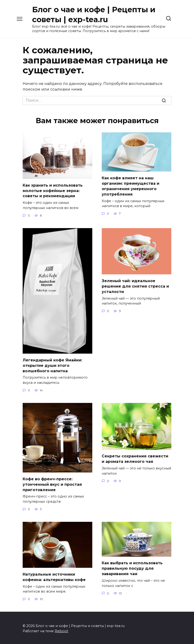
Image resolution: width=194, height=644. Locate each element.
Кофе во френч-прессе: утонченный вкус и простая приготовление (52, 483)
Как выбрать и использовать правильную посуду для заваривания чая (132, 567)
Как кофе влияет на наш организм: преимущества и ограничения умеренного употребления (131, 186)
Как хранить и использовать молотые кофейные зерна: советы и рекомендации (53, 190)
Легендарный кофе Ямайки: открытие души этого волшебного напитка (52, 365)
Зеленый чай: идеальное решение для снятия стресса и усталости (135, 286)
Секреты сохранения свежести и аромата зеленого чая (135, 458)
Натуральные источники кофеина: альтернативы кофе (54, 575)
